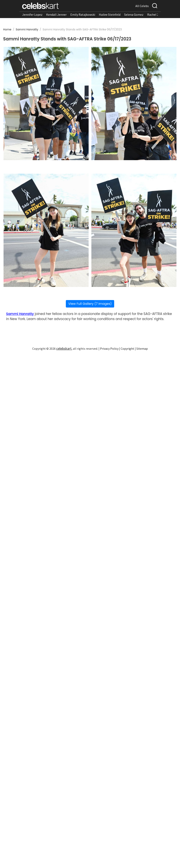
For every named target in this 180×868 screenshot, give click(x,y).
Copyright (127, 349)
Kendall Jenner (56, 15)
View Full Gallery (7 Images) (90, 304)
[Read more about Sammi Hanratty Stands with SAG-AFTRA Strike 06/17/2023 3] (46, 230)
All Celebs (142, 6)
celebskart (64, 348)
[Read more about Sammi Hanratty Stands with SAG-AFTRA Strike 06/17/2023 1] (46, 104)
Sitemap (142, 349)
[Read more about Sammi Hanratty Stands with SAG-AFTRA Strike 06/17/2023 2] (134, 104)
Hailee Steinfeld (110, 15)
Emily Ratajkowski (83, 15)
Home (7, 29)
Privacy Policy (109, 349)
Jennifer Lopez (32, 15)
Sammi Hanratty (27, 29)
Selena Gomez (134, 15)
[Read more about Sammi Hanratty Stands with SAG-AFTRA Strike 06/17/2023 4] (134, 230)
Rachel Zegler (157, 15)
